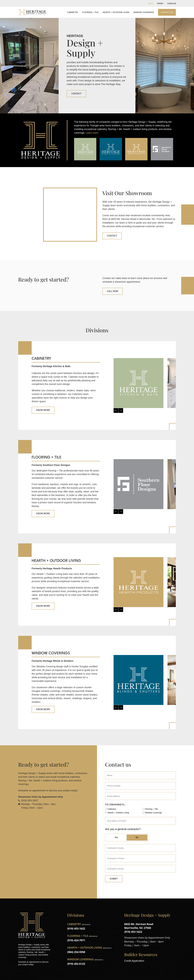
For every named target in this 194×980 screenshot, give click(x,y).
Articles (160, 3)
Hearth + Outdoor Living (116, 12)
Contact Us (167, 12)
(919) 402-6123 (76, 964)
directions (86, 924)
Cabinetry (73, 12)
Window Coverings (144, 12)
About (151, 3)
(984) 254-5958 (76, 952)
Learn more (92, 133)
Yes (116, 837)
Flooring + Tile (90, 12)
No (137, 837)
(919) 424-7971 (76, 940)
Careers (172, 3)
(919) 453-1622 (76, 929)
